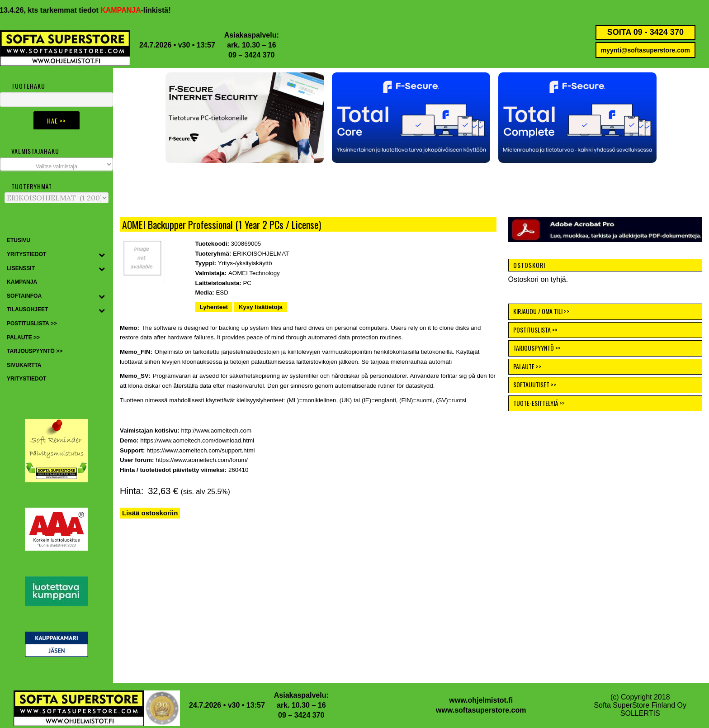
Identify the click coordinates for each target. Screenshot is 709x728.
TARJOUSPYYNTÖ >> (537, 348)
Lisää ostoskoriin (150, 513)
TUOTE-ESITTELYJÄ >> (539, 403)
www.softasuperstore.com (481, 710)
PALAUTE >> (527, 366)
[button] (411, 118)
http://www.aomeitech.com (217, 431)
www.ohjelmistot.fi (481, 700)
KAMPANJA (128, 10)
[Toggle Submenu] (102, 255)
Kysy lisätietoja (261, 307)
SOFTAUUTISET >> (535, 384)
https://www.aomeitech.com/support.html (201, 450)
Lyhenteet (214, 307)
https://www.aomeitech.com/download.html (197, 440)
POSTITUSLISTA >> (535, 330)
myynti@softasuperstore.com (645, 50)
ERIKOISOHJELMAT (261, 254)
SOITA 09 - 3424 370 (645, 32)
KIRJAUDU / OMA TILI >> (541, 311)
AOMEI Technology (254, 273)
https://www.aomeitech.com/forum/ (202, 460)
